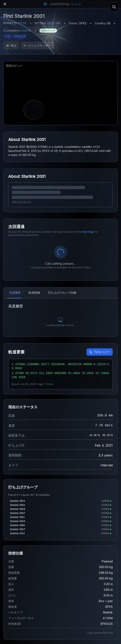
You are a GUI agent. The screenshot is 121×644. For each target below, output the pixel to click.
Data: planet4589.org (100, 633)
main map (88, 232)
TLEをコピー (100, 352)
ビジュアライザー (37, 45)
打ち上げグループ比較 (62, 293)
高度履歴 (15, 293)
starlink (27, 30)
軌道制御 (34, 293)
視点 (11, 45)
